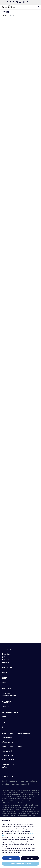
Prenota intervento (9, 696)
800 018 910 (8, 756)
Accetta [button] (30, 858)
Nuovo (4, 672)
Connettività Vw (8, 764)
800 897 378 (8, 742)
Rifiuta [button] (11, 858)
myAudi (5, 767)
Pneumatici (6, 706)
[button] (38, 7)
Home (5, 16)
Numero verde (7, 738)
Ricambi (5, 717)
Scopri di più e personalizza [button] (20, 863)
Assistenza (6, 693)
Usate (4, 683)
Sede (4, 727)
